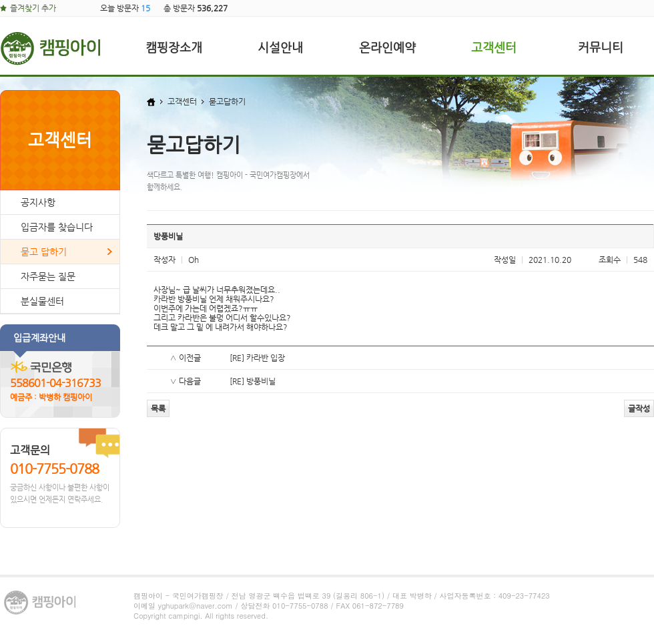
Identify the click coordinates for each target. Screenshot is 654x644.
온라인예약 (387, 47)
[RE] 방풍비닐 (253, 381)
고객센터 (494, 47)
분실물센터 (42, 301)
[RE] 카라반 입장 (257, 358)
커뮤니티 (601, 47)
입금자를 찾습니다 (57, 227)
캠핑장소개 (174, 47)
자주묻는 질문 (48, 276)
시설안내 (280, 47)
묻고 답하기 (44, 252)
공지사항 (38, 202)
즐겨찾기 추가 (33, 8)
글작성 (639, 408)
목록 (158, 408)
